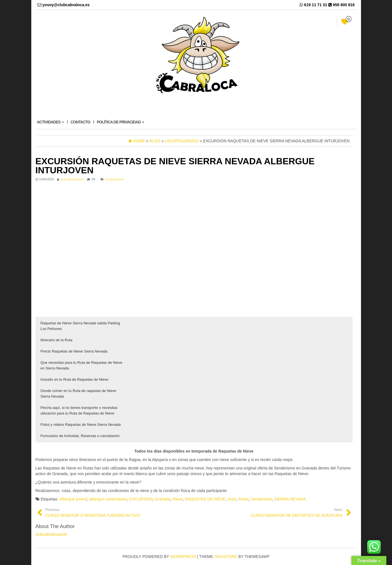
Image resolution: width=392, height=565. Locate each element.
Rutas (244, 499)
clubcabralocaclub (72, 179)
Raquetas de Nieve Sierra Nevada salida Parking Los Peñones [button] (80, 326)
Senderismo (261, 499)
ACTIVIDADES (51, 122)
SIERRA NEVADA (290, 499)
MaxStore (226, 557)
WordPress (183, 557)
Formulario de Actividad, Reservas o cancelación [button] (80, 436)
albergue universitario (108, 499)
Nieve (178, 499)
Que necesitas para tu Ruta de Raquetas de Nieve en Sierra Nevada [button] (82, 365)
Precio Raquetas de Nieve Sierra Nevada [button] (74, 351)
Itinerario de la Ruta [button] (57, 340)
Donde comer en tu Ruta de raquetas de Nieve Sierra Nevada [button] (78, 394)
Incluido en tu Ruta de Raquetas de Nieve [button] (75, 379)
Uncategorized (114, 179)
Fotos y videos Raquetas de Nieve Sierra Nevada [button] (81, 425)
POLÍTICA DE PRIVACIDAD (120, 122)
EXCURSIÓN (141, 499)
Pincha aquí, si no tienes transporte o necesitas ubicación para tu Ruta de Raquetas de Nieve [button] (79, 410)
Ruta (232, 499)
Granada (163, 499)
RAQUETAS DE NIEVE (205, 499)
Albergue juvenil (73, 499)
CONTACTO (80, 122)
